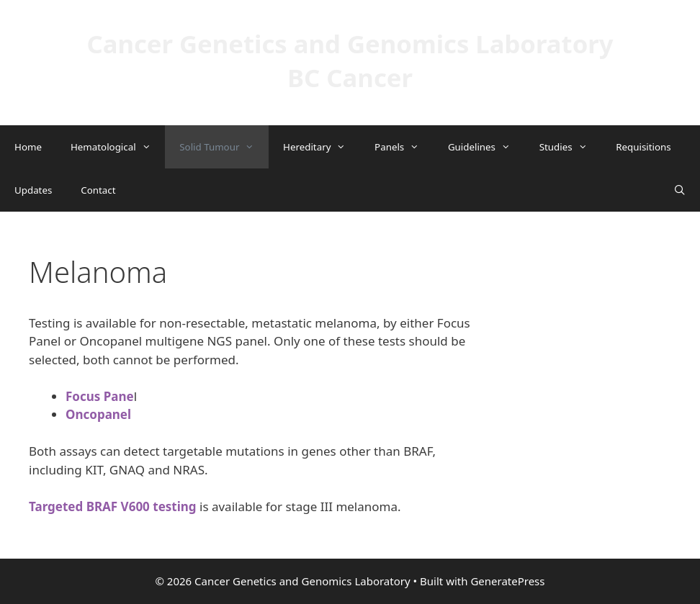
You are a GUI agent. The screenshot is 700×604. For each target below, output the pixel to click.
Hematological (118, 147)
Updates (33, 190)
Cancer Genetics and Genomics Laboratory (350, 44)
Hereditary (322, 147)
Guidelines (486, 147)
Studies (571, 147)
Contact (98, 190)
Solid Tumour (224, 147)
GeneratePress (507, 581)
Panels (404, 147)
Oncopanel (98, 414)
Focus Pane (100, 396)
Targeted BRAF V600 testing (113, 506)
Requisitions (643, 147)
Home (28, 147)
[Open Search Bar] (679, 190)
